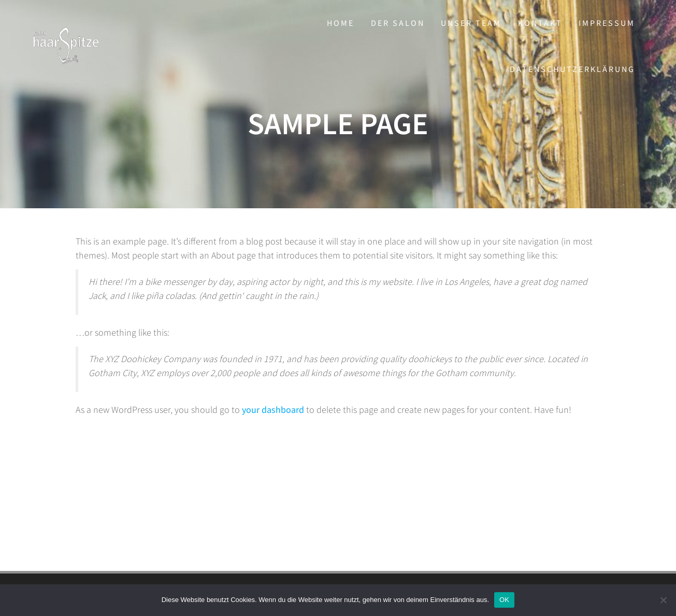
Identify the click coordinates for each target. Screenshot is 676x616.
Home (341, 23)
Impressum (607, 23)
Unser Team (471, 23)
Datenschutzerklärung (572, 69)
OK (504, 600)
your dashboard (273, 410)
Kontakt (540, 23)
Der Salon (398, 23)
